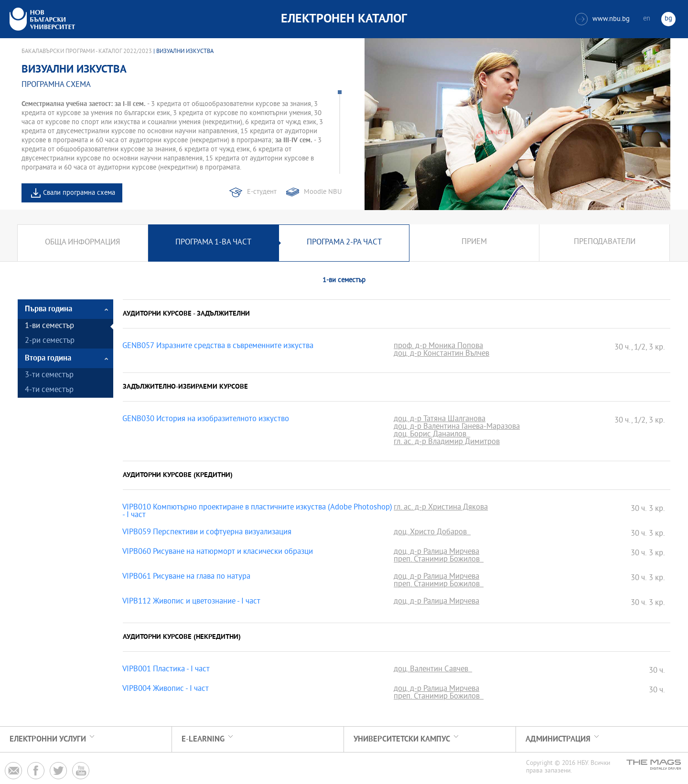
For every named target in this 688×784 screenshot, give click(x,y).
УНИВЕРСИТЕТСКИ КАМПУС (402, 739)
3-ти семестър (49, 376)
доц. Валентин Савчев (433, 670)
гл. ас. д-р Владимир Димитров (447, 443)
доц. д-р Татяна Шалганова (440, 420)
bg (668, 19)
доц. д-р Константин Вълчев (441, 354)
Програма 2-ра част (344, 243)
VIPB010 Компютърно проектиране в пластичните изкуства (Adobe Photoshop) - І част (257, 512)
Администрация (558, 739)
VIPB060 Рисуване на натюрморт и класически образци (218, 552)
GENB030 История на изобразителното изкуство (206, 420)
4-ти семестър (49, 390)
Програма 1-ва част (213, 243)
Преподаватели (605, 243)
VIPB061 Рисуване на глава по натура (186, 577)
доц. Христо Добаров (432, 533)
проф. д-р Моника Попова (438, 347)
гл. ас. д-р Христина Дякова (441, 508)
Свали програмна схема (79, 193)
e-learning (203, 739)
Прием (474, 243)
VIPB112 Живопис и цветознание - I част (191, 602)
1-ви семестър (49, 326)
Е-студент (262, 192)
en (647, 19)
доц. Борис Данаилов (432, 435)
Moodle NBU (323, 192)
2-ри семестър (50, 341)
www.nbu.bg (602, 19)
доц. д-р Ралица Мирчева (436, 552)
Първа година (48, 309)
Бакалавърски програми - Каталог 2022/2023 (87, 52)
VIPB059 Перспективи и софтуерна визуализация (207, 533)
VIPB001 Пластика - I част (166, 670)
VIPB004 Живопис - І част (166, 689)
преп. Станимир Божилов (439, 560)
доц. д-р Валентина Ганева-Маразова (457, 427)
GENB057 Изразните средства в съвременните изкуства (218, 347)
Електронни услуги (48, 739)
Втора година (48, 358)
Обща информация (82, 243)
